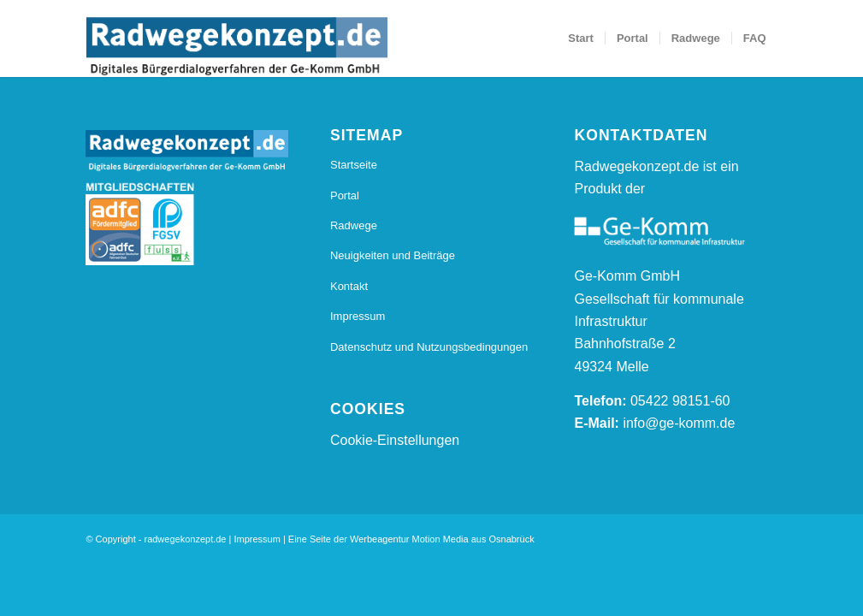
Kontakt (349, 286)
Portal (345, 195)
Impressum (358, 316)
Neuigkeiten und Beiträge (393, 255)
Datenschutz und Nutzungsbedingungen (429, 347)
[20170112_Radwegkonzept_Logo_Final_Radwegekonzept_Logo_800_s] (236, 47)
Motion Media (440, 539)
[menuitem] (581, 38)
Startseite (354, 165)
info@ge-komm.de (679, 423)
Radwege (354, 225)
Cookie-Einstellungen (395, 440)
